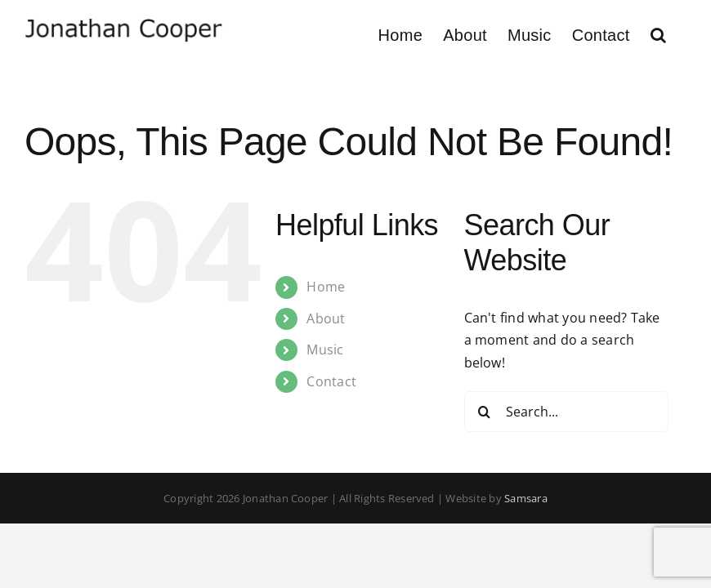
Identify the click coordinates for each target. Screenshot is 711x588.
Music (325, 350)
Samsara (526, 498)
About (326, 318)
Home (326, 287)
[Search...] (566, 412)
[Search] (485, 412)
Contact (331, 381)
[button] (658, 35)
